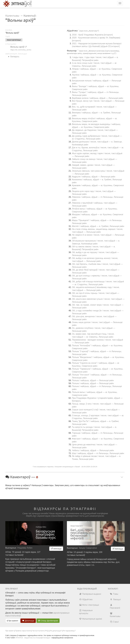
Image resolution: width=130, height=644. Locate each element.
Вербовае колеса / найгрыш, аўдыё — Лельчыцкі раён (97, 98)
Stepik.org (31, 516)
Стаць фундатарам (48, 621)
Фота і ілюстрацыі (89, 605)
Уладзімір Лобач (25, 548)
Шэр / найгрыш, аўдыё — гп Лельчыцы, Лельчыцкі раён (98, 453)
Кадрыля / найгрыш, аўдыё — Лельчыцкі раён (94, 177)
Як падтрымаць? (69, 631)
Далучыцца (28, 621)
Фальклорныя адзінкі (91, 619)
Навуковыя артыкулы (86, 612)
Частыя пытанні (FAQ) (40, 631)
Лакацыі (115, 599)
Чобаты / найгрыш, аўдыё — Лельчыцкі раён (93, 450)
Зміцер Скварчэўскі (88, 548)
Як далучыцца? (56, 631)
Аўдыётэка (86, 599)
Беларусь (15, 57)
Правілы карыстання (23, 631)
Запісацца (56, 549)
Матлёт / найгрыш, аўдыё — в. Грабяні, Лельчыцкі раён (98, 226)
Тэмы (114, 594)
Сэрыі (114, 622)
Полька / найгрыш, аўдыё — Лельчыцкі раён (93, 380)
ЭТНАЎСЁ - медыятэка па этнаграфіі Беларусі (33, 638)
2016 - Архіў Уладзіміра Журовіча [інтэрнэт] (92, 35)
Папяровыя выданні (90, 594)
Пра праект (13, 621)
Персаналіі (115, 606)
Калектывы (12, 16)
